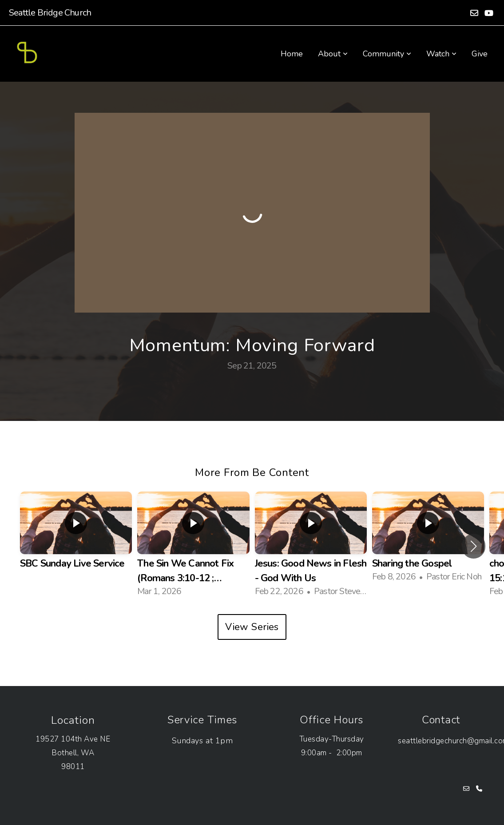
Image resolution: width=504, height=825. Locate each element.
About (333, 54)
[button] (474, 546)
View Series (252, 627)
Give (480, 54)
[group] (76, 539)
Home (292, 54)
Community (387, 54)
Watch (441, 54)
